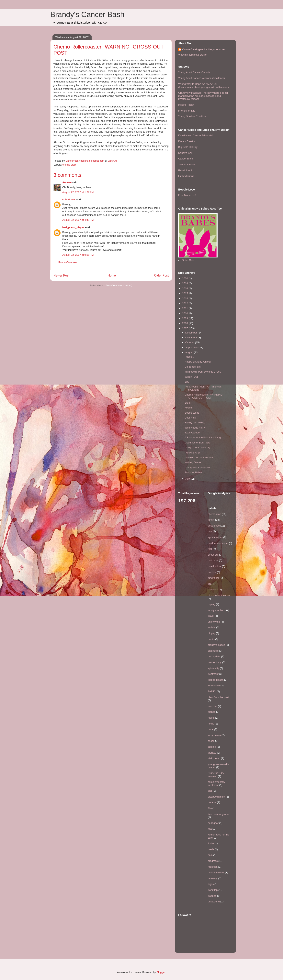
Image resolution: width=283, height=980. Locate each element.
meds (211, 849)
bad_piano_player (73, 227)
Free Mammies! (187, 195)
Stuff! (187, 403)
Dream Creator (187, 141)
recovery (213, 878)
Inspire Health (186, 105)
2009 (185, 318)
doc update (214, 656)
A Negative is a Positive (198, 468)
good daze (214, 526)
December (192, 333)
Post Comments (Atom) (119, 285)
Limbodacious (186, 176)
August (190, 352)
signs (211, 884)
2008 (185, 323)
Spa (187, 382)
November (192, 338)
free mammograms (218, 814)
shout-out (213, 555)
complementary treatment (216, 784)
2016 (185, 288)
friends (212, 712)
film (210, 808)
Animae (67, 182)
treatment (213, 674)
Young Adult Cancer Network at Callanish (202, 78)
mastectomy (215, 662)
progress (213, 861)
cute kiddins (215, 566)
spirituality (213, 668)
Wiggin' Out (191, 377)
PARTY (212, 691)
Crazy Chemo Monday (197, 447)
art (209, 584)
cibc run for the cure (219, 595)
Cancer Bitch (186, 159)
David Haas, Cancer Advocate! (196, 135)
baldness (213, 589)
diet (210, 791)
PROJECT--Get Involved (217, 775)
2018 (185, 283)
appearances (215, 537)
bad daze (213, 560)
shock (211, 741)
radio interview (216, 872)
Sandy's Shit (185, 153)
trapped (212, 896)
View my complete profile (192, 55)
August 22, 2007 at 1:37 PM (78, 192)
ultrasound (214, 902)
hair (210, 531)
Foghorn (189, 408)
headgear (213, 823)
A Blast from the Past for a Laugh (203, 437)
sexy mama (214, 735)
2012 (185, 303)
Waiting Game (193, 462)
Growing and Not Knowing (199, 457)
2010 (185, 313)
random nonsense (218, 543)
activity (212, 627)
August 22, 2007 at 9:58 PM (78, 255)
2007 (185, 328)
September (192, 348)
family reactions (217, 610)
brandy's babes (216, 645)
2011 (185, 308)
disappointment (216, 797)
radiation (213, 867)
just (210, 829)
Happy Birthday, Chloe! (198, 362)
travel (211, 616)
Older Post (161, 275)
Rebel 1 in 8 (185, 170)
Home (112, 275)
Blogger (161, 972)
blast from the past (218, 697)
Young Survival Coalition (192, 116)
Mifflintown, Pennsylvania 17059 (203, 372)
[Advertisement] (74, 299)
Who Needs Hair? (195, 428)
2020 (185, 278)
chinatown (69, 199)
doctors (212, 572)
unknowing (214, 622)
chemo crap (69, 165)
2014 (185, 298)
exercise (212, 706)
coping (211, 604)
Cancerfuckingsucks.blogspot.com (203, 49)
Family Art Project (195, 423)
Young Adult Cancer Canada (194, 72)
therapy (212, 753)
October (190, 342)
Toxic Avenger (192, 433)
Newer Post (61, 275)
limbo (211, 843)
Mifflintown (214, 686)
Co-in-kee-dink (193, 367)
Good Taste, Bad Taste (197, 443)
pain (210, 855)
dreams (212, 802)
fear (210, 549)
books (211, 639)
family (211, 520)
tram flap (213, 890)
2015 (185, 293)
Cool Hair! (190, 418)
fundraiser (213, 578)
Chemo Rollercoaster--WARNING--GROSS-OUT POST (204, 396)
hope (211, 729)
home (211, 724)
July (188, 479)
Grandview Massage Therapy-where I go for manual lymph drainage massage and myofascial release (203, 96)
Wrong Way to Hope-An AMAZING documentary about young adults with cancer (204, 86)
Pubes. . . (190, 357)
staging (212, 747)
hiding (211, 718)
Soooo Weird (192, 413)
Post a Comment (68, 262)
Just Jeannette (187, 164)
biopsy (211, 633)
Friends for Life (187, 111)
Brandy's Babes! (194, 472)
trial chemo (214, 758)
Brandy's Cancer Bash (87, 15)
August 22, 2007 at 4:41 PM (78, 220)
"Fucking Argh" (193, 453)
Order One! (188, 260)
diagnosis (213, 651)
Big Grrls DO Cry (188, 147)
